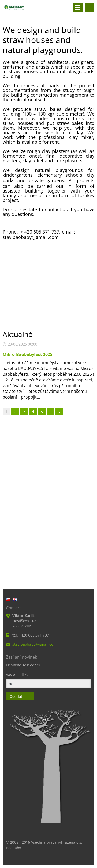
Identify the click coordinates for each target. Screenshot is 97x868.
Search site (90, 7)
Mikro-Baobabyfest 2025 (27, 354)
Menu (78, 7)
